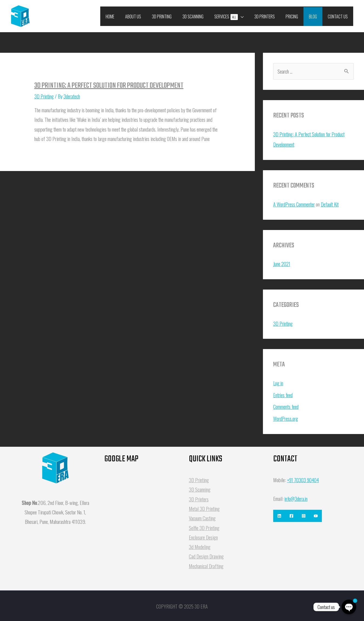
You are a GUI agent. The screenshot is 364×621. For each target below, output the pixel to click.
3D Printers (199, 497)
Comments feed (286, 405)
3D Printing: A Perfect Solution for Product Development (109, 86)
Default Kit (331, 204)
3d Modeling (200, 545)
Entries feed (283, 393)
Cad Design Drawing (206, 554)
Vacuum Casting (202, 516)
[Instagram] (309, 514)
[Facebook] (294, 514)
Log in (278, 382)
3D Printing (44, 96)
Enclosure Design (203, 535)
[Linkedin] (279, 514)
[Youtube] (324, 514)
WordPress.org (286, 417)
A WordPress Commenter (294, 204)
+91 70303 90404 (304, 478)
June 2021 (282, 263)
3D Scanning (200, 488)
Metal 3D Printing (204, 507)
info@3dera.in (297, 497)
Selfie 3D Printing (204, 526)
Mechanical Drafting (206, 564)
